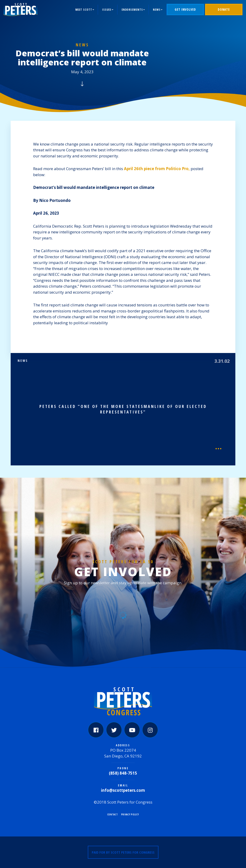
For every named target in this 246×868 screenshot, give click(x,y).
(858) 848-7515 (123, 773)
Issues (107, 10)
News (157, 10)
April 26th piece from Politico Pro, (157, 169)
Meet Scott (84, 10)
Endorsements (132, 10)
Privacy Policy (130, 814)
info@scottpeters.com (123, 790)
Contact (113, 814)
